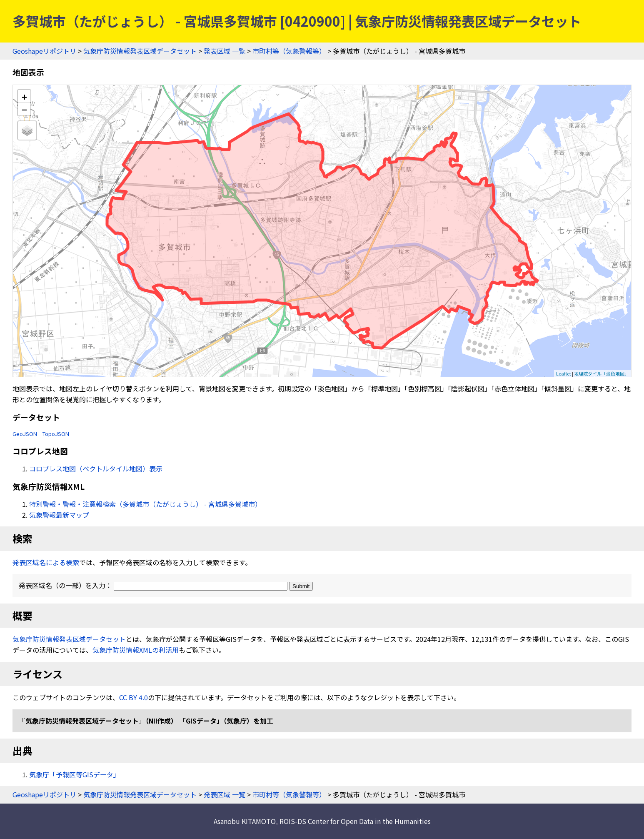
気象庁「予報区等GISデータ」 (75, 774)
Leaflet (564, 373)
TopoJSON (56, 434)
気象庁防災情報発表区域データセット (140, 51)
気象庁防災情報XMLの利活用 (136, 650)
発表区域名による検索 (46, 562)
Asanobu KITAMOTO (245, 821)
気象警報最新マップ (59, 515)
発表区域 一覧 (225, 51)
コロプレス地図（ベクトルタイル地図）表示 (96, 468)
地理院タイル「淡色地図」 (602, 373)
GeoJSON (25, 434)
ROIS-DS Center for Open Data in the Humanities (355, 821)
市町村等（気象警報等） (289, 51)
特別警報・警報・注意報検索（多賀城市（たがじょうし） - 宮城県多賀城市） (145, 504)
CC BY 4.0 (134, 697)
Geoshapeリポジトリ (44, 51)
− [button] (24, 109)
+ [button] (24, 96)
